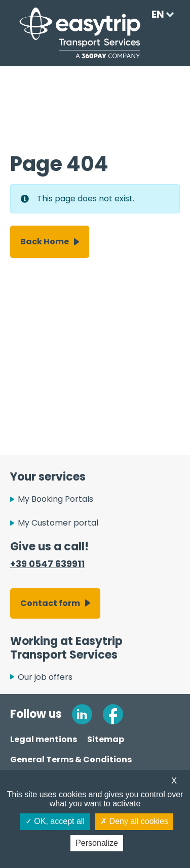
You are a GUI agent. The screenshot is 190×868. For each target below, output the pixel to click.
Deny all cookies (134, 821)
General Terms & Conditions (71, 759)
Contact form (50, 603)
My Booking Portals (55, 499)
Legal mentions (44, 739)
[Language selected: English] (160, 14)
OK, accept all (55, 821)
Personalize (97, 843)
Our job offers (45, 677)
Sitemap (106, 739)
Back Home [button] (45, 242)
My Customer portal (58, 523)
